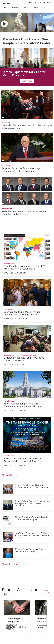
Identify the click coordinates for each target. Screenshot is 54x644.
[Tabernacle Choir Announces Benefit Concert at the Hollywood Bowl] (27, 442)
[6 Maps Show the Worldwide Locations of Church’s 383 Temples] (27, 521)
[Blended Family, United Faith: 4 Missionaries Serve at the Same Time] (27, 489)
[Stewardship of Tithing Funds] (17, 614)
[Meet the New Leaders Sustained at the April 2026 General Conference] (27, 196)
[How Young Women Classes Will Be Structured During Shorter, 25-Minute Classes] (27, 537)
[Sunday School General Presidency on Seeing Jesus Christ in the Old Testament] (27, 505)
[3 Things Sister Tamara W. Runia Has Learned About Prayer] (27, 553)
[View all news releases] (27, 475)
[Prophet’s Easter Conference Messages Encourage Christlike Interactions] (27, 153)
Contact (36, 8)
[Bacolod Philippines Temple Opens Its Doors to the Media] (27, 346)
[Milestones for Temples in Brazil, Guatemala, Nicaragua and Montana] (27, 391)
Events (26, 8)
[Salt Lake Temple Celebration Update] (27, 67)
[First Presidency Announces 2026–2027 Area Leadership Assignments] (27, 254)
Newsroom (6, 3)
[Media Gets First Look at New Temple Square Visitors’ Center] (27, 30)
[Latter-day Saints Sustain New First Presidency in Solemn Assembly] (27, 110)
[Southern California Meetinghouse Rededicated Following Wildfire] (27, 300)
